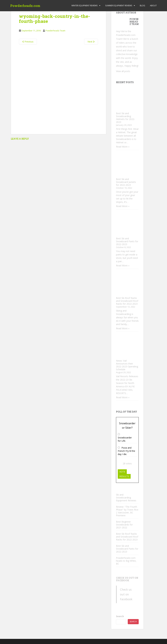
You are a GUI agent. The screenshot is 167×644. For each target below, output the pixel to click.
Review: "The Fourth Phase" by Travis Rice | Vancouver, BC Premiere (127, 511)
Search (120, 616)
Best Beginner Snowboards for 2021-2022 (124, 525)
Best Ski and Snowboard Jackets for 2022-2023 (126, 182)
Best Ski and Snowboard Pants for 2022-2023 (127, 241)
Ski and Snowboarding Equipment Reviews (126, 498)
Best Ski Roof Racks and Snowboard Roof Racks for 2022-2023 (127, 301)
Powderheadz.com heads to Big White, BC (126, 561)
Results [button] (124, 476)
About (153, 6)
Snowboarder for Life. (125, 439)
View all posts (123, 71)
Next (91, 42)
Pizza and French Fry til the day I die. (126, 451)
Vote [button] (122, 472)
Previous (28, 42)
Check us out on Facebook (127, 579)
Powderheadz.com (25, 6)
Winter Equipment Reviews (84, 6)
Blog (142, 6)
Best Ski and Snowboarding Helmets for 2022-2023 (125, 118)
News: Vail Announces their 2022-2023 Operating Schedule (127, 365)
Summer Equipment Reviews (119, 6)
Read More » (123, 147)
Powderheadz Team (55, 31)
